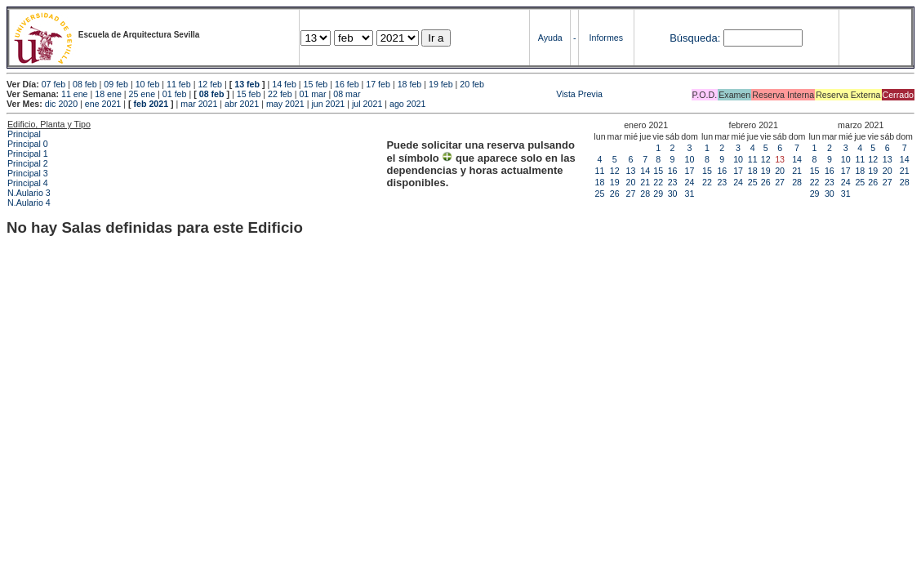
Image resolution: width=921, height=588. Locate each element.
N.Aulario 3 (30, 193)
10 (690, 159)
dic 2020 (61, 104)
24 (690, 182)
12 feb (210, 84)
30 (673, 194)
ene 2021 (103, 104)
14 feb (284, 84)
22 (658, 182)
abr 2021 (242, 104)
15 (658, 171)
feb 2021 (151, 104)
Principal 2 (28, 163)
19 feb (441, 84)
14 (645, 171)
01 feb (175, 94)
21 (645, 182)
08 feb (85, 84)
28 (645, 194)
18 (600, 182)
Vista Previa (483, 94)
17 (690, 171)
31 (690, 194)
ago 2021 (407, 104)
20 (631, 182)
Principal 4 (28, 183)
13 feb (247, 84)
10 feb (148, 84)
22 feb (280, 94)
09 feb (116, 84)
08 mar (347, 94)
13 (631, 171)
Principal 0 (28, 144)
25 (600, 194)
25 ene (142, 94)
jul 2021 (367, 104)
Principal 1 (28, 154)
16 (673, 171)
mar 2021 (199, 104)
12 (615, 171)
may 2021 (285, 104)
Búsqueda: (695, 38)
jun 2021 (328, 104)
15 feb (316, 84)
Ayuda (550, 38)
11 (600, 171)
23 (673, 182)
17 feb (378, 84)
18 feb (410, 84)
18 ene (108, 94)
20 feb (472, 84)
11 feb (179, 84)
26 (615, 194)
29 (658, 194)
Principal (24, 134)
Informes (606, 38)
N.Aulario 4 (29, 203)
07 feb (54, 84)
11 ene (75, 94)
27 (631, 194)
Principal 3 (28, 173)
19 (615, 182)
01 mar (312, 94)
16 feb (347, 84)
